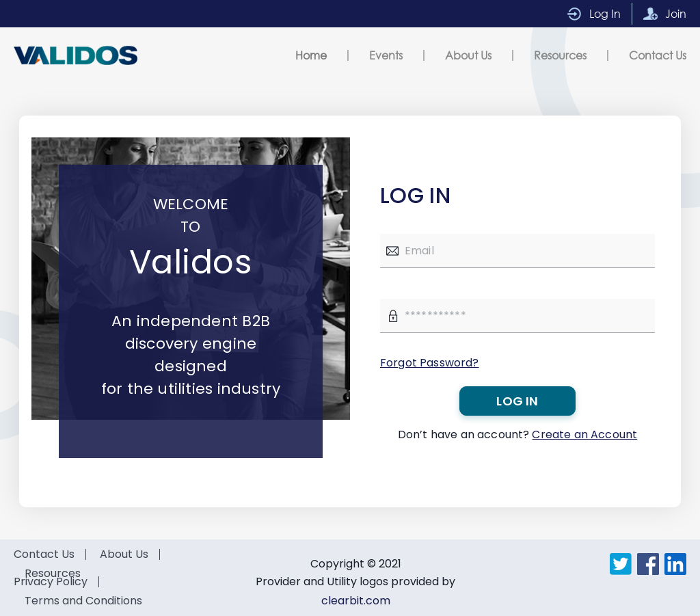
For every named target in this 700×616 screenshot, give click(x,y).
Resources (560, 55)
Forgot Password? (430, 363)
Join (676, 13)
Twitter (621, 564)
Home (311, 55)
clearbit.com (356, 601)
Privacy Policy (51, 581)
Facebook (648, 564)
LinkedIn (675, 564)
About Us (468, 55)
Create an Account (584, 434)
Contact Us (658, 55)
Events (386, 55)
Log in (517, 401)
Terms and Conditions (83, 601)
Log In (605, 13)
